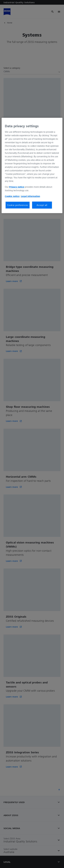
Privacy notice (17, 187)
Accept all (42, 205)
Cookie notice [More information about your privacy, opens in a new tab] (12, 196)
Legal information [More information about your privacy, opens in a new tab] (30, 196)
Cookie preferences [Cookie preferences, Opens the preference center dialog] (18, 205)
